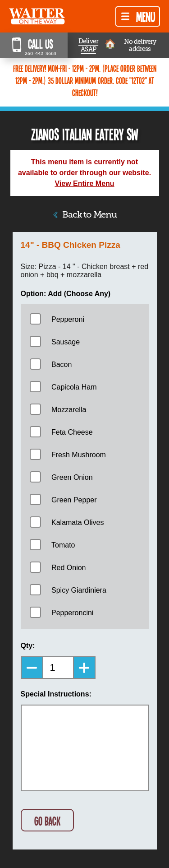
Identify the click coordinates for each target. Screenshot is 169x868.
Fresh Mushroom (79, 455)
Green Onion (72, 477)
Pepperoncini (72, 613)
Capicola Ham (74, 387)
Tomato (63, 545)
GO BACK (47, 821)
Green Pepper (74, 500)
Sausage (66, 342)
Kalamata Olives (78, 522)
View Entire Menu (84, 183)
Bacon (62, 364)
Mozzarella (69, 410)
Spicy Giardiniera (79, 590)
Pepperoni (68, 319)
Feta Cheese (72, 432)
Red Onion (69, 568)
